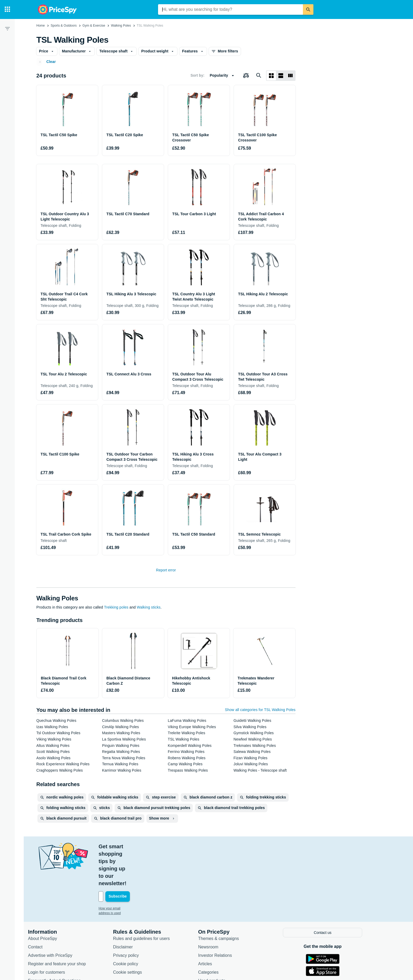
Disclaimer (134, 910)
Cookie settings (139, 935)
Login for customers (58, 935)
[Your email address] (146, 860)
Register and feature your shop (68, 926)
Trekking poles (116, 607)
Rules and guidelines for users (153, 901)
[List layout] (281, 76)
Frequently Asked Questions (66, 943)
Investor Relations (227, 918)
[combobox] (230, 9)
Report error (166, 570)
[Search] (308, 9)
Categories (220, 935)
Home (41, 26)
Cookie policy (137, 926)
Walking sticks (149, 607)
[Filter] (7, 28)
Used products (223, 943)
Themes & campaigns (230, 901)
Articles (217, 926)
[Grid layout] (271, 76)
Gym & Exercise (94, 26)
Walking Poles (121, 26)
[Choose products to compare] (246, 76)
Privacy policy (137, 918)
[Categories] (7, 9)
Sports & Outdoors (64, 26)
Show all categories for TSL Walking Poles (260, 710)
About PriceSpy (54, 901)
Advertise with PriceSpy (62, 918)
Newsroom (220, 910)
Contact (47, 910)
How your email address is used (132, 871)
